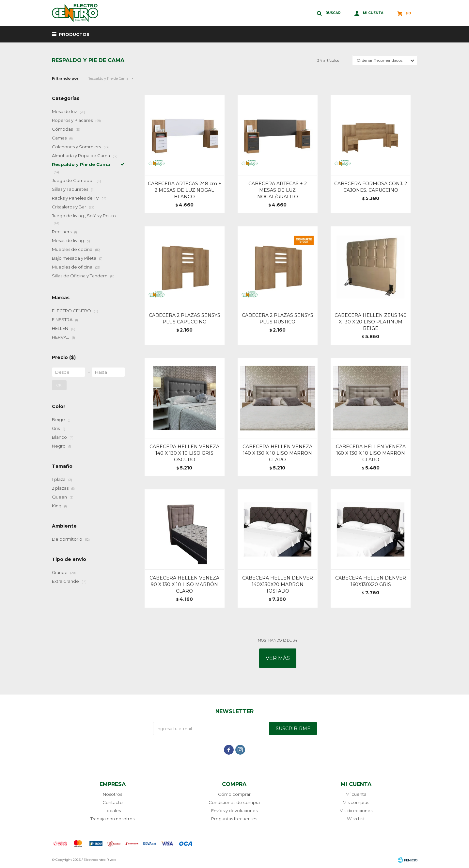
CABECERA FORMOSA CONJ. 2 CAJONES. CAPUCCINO (371, 187)
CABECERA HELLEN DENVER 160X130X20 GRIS (371, 581)
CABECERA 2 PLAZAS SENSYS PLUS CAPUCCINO (185, 319)
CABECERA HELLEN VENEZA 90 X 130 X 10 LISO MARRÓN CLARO (184, 584)
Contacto (113, 802)
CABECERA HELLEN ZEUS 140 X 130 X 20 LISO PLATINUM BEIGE (371, 322)
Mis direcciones (356, 811)
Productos (74, 34)
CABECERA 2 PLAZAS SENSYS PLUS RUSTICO (278, 319)
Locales (113, 811)
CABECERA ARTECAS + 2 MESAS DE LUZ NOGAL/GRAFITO (278, 190)
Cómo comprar (234, 794)
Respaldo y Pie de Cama (108, 78)
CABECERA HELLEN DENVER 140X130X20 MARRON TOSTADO (278, 584)
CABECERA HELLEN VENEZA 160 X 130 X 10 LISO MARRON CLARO (371, 453)
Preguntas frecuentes (234, 819)
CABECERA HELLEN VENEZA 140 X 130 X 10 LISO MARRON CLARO (277, 453)
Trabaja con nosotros (112, 819)
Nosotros (112, 794)
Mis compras (356, 802)
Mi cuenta (356, 794)
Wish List (356, 819)
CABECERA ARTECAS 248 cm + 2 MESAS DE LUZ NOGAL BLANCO (185, 190)
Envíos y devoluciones (234, 811)
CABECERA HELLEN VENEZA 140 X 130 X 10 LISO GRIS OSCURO (184, 453)
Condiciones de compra (234, 802)
